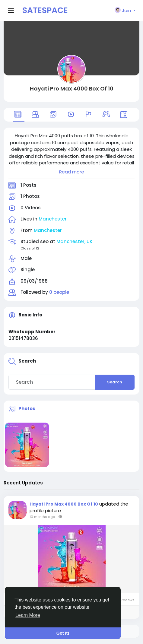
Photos (27, 409)
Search (115, 382)
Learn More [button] (28, 615)
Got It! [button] (63, 633)
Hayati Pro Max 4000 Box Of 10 (72, 89)
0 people (59, 292)
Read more (72, 172)
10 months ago (42, 517)
